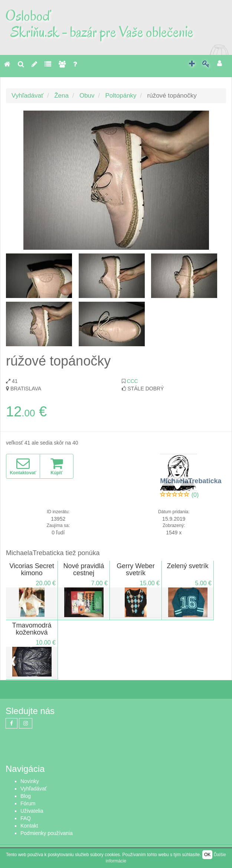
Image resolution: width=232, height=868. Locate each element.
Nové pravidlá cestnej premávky (84, 573)
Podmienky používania (47, 833)
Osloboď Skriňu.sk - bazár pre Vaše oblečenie (99, 24)
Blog (26, 796)
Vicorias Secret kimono (32, 570)
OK (207, 855)
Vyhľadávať (27, 96)
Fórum (28, 803)
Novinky (30, 781)
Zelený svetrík (187, 566)
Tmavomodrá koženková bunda (32, 633)
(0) (195, 495)
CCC (132, 381)
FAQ (26, 818)
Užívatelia (32, 811)
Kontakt (29, 826)
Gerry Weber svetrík (136, 570)
